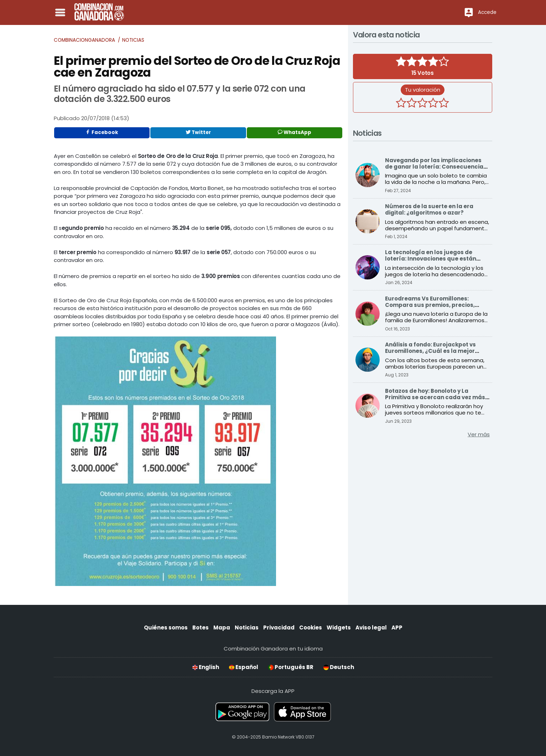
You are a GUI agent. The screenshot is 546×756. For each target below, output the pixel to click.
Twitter (198, 132)
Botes (201, 628)
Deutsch (339, 667)
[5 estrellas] (444, 104)
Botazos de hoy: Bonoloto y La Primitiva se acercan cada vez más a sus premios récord (435, 397)
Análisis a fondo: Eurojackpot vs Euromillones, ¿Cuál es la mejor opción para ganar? (430, 351)
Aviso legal (371, 628)
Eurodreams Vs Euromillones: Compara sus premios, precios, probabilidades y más (430, 305)
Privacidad (279, 628)
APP (397, 628)
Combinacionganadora (84, 40)
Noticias (133, 40)
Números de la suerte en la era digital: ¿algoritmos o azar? (429, 209)
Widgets (339, 628)
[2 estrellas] (412, 104)
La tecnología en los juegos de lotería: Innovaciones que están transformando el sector (431, 259)
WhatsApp (295, 132)
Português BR (291, 667)
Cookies (311, 628)
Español (244, 667)
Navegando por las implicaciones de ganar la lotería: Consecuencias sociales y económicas (436, 167)
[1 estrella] (401, 104)
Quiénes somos (166, 628)
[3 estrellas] (422, 104)
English (206, 667)
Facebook (102, 132)
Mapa (222, 628)
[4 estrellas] (433, 104)
